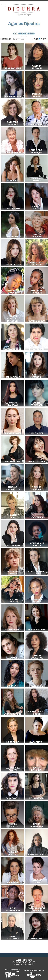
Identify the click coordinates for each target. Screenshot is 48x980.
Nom (42, 39)
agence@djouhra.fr (24, 964)
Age (35, 39)
